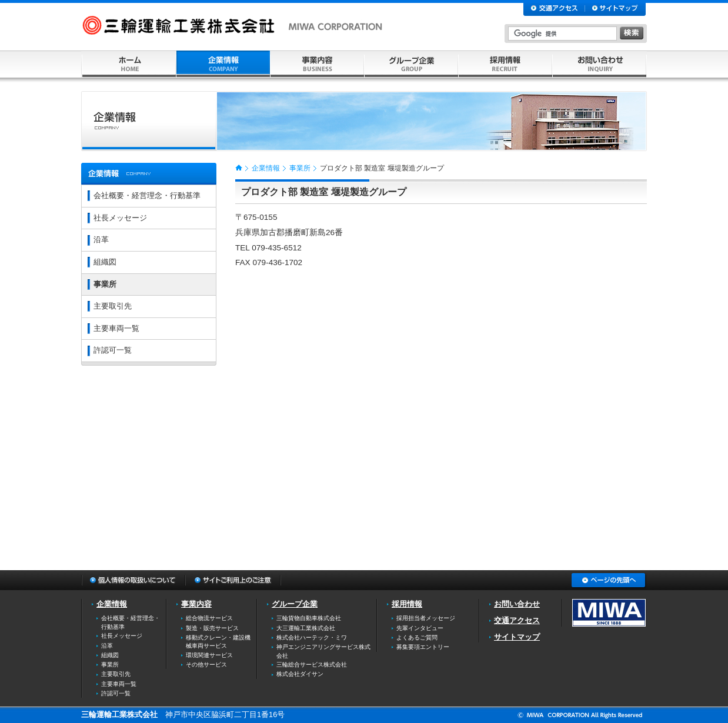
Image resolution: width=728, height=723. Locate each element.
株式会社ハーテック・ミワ (312, 637)
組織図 (105, 262)
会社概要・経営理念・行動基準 (147, 195)
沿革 (101, 240)
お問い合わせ (517, 604)
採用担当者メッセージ (426, 618)
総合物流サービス (209, 618)
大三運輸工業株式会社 (306, 628)
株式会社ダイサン (300, 674)
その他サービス (206, 665)
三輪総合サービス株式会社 (312, 665)
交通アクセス (517, 620)
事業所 (300, 168)
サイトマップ (517, 637)
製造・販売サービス (212, 628)
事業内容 (196, 604)
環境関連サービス (209, 655)
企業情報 (266, 168)
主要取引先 (113, 306)
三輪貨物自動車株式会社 (309, 618)
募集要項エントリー (423, 647)
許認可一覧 (113, 350)
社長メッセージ (120, 218)
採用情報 (407, 604)
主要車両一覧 (116, 328)
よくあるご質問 (417, 637)
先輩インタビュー (420, 628)
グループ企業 (295, 604)
